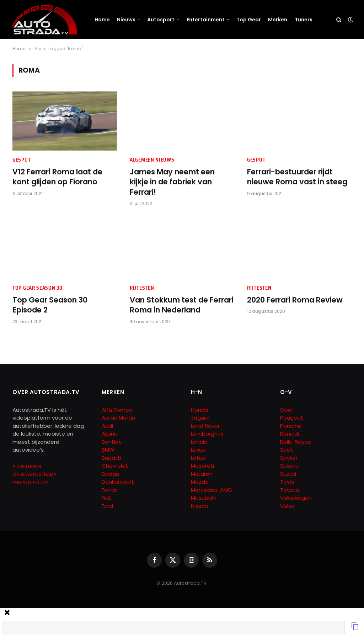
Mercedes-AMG (212, 490)
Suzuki (288, 474)
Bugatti (111, 458)
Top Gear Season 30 (38, 288)
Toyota (290, 490)
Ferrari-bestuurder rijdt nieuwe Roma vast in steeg (297, 177)
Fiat (106, 498)
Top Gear (249, 20)
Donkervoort (118, 482)
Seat (287, 450)
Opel (286, 410)
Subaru (289, 466)
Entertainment (206, 20)
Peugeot (292, 418)
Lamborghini (207, 434)
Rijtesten (142, 288)
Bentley (112, 442)
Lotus (198, 458)
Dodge (111, 474)
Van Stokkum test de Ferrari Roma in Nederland (182, 305)
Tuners (304, 20)
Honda (200, 410)
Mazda (200, 482)
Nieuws (126, 20)
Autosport (161, 20)
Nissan (199, 506)
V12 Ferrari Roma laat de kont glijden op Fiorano (57, 177)
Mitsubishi (204, 498)
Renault (290, 434)
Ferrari (110, 490)
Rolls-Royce (296, 442)
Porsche (291, 426)
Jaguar (200, 418)
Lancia (199, 442)
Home (102, 20)
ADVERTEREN (27, 466)
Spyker (289, 458)
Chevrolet (115, 466)
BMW (108, 450)
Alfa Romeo (118, 410)
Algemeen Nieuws (152, 160)
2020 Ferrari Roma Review (295, 300)
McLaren (202, 474)
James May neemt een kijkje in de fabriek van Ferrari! (172, 182)
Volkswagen (296, 498)
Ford (107, 506)
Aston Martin (118, 418)
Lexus (198, 450)
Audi (107, 426)
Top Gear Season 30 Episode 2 (50, 305)
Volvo (287, 506)
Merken (278, 20)
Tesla (287, 482)
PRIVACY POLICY (30, 482)
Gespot (22, 160)
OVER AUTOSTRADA (34, 474)
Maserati (202, 466)
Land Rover (205, 426)
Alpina (110, 434)
